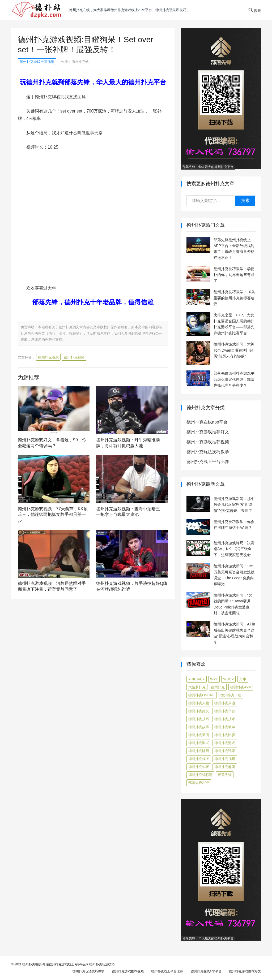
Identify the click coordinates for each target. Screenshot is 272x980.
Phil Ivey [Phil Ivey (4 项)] (197, 679)
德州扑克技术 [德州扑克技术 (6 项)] (225, 719)
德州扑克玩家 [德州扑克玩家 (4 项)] (225, 751)
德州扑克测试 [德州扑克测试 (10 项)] (199, 743)
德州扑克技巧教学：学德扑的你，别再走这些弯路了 (234, 275)
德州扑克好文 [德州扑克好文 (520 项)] (199, 711)
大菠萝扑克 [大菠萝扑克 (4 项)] (197, 687)
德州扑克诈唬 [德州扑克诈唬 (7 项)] (199, 767)
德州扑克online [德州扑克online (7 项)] (202, 695)
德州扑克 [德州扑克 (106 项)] (218, 687)
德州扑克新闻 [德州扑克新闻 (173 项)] (199, 735)
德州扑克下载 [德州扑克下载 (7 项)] (231, 695)
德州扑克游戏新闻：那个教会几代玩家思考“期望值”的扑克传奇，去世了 (234, 505)
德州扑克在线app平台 (207, 422)
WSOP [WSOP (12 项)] (228, 679)
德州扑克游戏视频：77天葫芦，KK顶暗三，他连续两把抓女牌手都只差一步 (53, 515)
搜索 (245, 200)
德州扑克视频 (74, 357)
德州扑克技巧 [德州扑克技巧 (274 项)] (199, 719)
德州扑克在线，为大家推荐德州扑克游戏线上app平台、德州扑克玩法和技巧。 (129, 10)
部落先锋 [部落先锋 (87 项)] (225, 775)
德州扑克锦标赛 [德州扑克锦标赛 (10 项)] (200, 775)
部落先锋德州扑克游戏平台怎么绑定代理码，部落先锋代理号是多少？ (234, 379)
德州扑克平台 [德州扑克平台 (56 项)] (225, 711)
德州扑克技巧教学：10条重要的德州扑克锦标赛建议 (234, 298)
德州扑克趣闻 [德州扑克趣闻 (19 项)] (225, 767)
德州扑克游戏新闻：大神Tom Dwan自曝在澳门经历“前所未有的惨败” (234, 350)
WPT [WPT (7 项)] (214, 679)
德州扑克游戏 (48, 357)
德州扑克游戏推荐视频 (37, 62)
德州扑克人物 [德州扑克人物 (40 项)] (199, 703)
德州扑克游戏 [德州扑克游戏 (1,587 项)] (225, 743)
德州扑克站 (80, 62)
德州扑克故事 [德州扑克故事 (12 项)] (199, 727)
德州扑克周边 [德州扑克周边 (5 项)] (225, 703)
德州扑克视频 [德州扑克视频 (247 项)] (225, 759)
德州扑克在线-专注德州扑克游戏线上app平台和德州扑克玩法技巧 (69, 964)
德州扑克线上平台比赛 (208, 462)
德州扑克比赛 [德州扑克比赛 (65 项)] (225, 735)
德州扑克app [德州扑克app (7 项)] (241, 687)
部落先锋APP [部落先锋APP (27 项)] (199, 783)
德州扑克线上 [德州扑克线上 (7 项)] (199, 759)
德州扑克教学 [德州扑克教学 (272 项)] (225, 727)
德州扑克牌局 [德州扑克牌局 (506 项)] (199, 751)
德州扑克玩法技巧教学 (208, 452)
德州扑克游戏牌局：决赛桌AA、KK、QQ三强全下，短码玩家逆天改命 (234, 549)
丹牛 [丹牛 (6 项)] (243, 679)
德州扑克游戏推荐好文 (208, 432)
